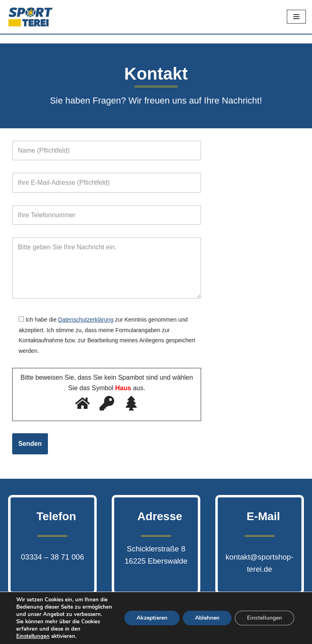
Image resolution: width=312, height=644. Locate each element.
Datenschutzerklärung (86, 320)
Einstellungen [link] (33, 636)
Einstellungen (264, 618)
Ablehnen (207, 618)
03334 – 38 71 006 (52, 557)
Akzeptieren (152, 618)
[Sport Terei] (30, 17)
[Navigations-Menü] (296, 17)
